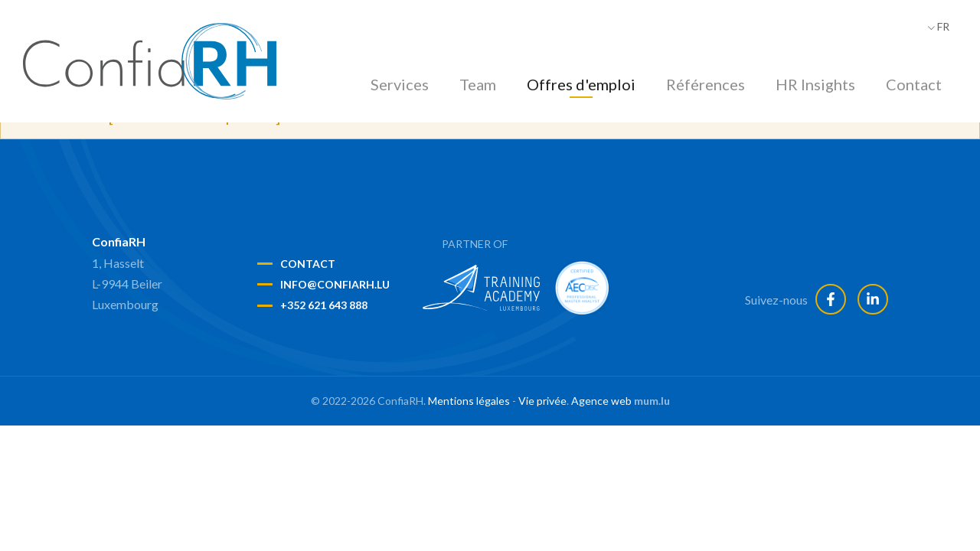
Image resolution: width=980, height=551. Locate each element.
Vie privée (542, 401)
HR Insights (815, 84)
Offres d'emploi (581, 84)
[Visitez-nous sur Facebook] (831, 299)
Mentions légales (469, 401)
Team (478, 84)
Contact (914, 84)
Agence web (601, 401)
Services (400, 84)
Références (706, 84)
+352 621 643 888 (324, 305)
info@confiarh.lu (335, 284)
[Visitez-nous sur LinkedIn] (873, 299)
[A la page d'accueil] (150, 61)
